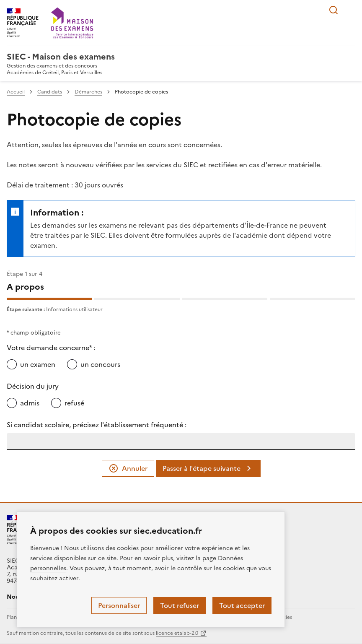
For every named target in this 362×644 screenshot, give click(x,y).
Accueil (16, 92)
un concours (100, 364)
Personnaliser (119, 605)
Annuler (128, 468)
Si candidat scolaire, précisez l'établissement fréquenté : (97, 425)
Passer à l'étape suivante (208, 468)
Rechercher (334, 10)
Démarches (88, 92)
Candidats (50, 92)
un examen (38, 364)
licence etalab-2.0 (177, 633)
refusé (74, 403)
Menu (350, 10)
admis (30, 403)
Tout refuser (180, 605)
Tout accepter (242, 605)
